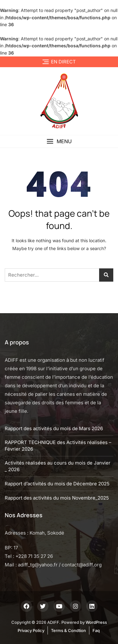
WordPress (96, 622)
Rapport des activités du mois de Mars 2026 (54, 428)
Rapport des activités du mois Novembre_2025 (57, 498)
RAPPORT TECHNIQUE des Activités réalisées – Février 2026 (58, 446)
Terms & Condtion (68, 630)
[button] (59, 141)
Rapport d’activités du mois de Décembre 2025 (57, 484)
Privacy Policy (31, 630)
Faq (96, 630)
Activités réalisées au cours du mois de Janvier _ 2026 (58, 466)
